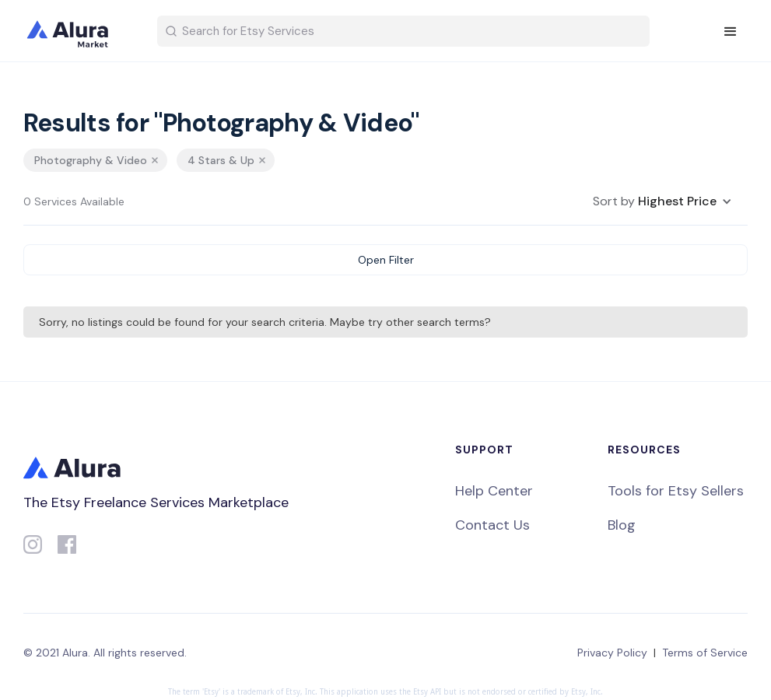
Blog (622, 525)
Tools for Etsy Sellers (676, 491)
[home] (78, 31)
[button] (731, 32)
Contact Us (492, 525)
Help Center (494, 491)
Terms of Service (705, 653)
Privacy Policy (612, 653)
